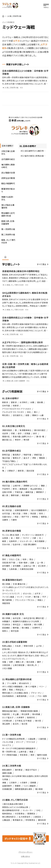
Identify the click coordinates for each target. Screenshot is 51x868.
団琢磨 (33, 783)
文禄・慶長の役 (19, 584)
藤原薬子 (40, 492)
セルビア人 (7, 745)
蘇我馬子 (17, 455)
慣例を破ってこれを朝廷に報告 (15, 693)
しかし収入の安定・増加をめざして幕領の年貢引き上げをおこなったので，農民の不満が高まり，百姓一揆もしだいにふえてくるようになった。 (25, 656)
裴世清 (21, 471)
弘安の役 (16, 544)
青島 (31, 752)
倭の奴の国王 (40, 430)
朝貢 (4, 541)
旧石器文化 (18, 415)
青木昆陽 (30, 662)
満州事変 (19, 770)
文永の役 (6, 544)
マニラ (20, 597)
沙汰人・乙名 (14, 559)
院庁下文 (25, 517)
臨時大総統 (42, 755)
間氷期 (40, 402)
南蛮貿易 (6, 603)
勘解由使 (23, 489)
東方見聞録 (40, 541)
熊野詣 (35, 517)
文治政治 (6, 624)
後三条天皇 (7, 510)
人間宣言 (37, 817)
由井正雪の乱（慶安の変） (34, 618)
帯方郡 (26, 440)
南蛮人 (40, 600)
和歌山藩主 (7, 646)
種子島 (37, 597)
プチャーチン (36, 693)
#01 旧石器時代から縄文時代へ (32, 151)
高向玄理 (30, 471)
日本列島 (6, 406)
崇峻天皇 (38, 455)
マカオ (28, 597)
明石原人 (6, 415)
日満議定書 (7, 789)
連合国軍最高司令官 (11, 810)
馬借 (4, 569)
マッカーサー (28, 810)
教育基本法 (18, 820)
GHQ (38, 810)
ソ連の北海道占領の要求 (13, 804)
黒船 (11, 690)
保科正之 (17, 624)
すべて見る (42, 264)
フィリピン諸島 (8, 597)
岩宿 (27, 415)
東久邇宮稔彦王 (9, 817)
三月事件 (13, 783)
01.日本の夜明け (28, 146)
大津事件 (20, 717)
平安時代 (6, 489)
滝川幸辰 (39, 789)
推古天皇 (6, 458)
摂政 (34, 458)
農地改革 (42, 820)
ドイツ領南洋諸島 (10, 755)
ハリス (32, 696)
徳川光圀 (38, 624)
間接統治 (31, 814)
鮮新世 (5, 402)
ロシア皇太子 (8, 717)
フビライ (26, 538)
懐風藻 (42, 458)
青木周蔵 (36, 714)
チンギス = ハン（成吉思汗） (33, 535)
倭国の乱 (6, 436)
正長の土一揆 (29, 566)
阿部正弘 (20, 690)
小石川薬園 (7, 668)
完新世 (16, 406)
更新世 (14, 402)
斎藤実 (18, 786)
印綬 (13, 433)
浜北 (29, 412)
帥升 (35, 433)
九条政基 (13, 569)
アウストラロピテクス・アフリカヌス (17, 409)
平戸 (44, 597)
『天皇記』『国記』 (9, 461)
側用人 (5, 631)
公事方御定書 (19, 665)
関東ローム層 (38, 415)
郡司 (15, 489)
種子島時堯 (7, 600)
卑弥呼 (18, 440)
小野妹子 (11, 471)
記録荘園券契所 (22, 510)
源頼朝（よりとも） (31, 486)
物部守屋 (27, 455)
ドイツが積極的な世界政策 (13, 739)
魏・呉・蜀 (40, 436)
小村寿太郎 (7, 721)
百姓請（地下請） (9, 563)
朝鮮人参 (20, 662)
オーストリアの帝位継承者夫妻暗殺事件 (19, 748)
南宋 (18, 538)
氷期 (32, 402)
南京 (32, 755)
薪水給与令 (24, 683)
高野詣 (44, 517)
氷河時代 (23, 402)
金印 (20, 433)
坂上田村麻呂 (36, 489)
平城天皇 (19, 492)
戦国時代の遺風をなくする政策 (26, 621)
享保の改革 (28, 646)
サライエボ (31, 742)
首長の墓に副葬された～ (23, 436)
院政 (26, 513)
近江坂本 (42, 566)
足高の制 (6, 649)
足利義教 (17, 566)
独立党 (25, 724)
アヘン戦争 (12, 683)
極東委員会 (7, 814)
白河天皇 (6, 513)
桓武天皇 (6, 486)
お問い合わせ (25, 856)
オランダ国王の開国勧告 (12, 686)
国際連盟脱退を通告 (24, 789)
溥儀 (4, 783)
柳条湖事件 (7, 770)
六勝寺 (14, 520)
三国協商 (31, 739)
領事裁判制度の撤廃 (29, 711)
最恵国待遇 (22, 696)
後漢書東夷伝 (25, 430)
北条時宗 (13, 541)
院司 (41, 513)
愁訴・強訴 (23, 563)
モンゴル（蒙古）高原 (11, 535)
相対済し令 (32, 665)
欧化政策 (26, 714)
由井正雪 (17, 618)
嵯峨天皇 (29, 492)
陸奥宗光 (31, 717)
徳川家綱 (6, 584)
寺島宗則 (6, 714)
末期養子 (6, 621)
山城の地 (17, 486)
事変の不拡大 (31, 770)
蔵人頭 (5, 495)
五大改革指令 (24, 817)
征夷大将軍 (7, 492)
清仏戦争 (6, 724)
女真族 (5, 538)
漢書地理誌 (7, 430)
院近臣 (33, 513)
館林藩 (16, 628)
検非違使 (26, 495)
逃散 (32, 563)
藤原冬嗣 (15, 495)
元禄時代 (36, 628)
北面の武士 (7, 517)
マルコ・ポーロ (26, 541)
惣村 (4, 559)
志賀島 (27, 433)
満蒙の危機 (7, 773)
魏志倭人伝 (7, 440)
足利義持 (6, 566)
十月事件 (23, 783)
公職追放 (6, 820)
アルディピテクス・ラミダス (13, 412)
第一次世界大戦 (9, 752)
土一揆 (40, 563)
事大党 (38, 721)
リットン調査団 (30, 786)
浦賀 (4, 690)
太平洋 (16, 41)
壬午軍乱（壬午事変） (24, 721)
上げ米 (39, 646)
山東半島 (23, 752)
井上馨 (16, 714)
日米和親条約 (8, 696)
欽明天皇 (6, 455)
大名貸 (18, 646)
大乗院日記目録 (26, 569)
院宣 (17, 517)
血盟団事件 (7, 786)
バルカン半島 (8, 742)
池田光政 (27, 624)
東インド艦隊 (31, 686)
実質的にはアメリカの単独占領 (15, 807)
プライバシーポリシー (26, 852)
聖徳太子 (17, 458)
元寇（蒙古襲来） (30, 544)
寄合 (31, 559)
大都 (34, 538)
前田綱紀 (6, 628)
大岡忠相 (6, 665)
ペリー (42, 686)
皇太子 (26, 458)
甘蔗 (11, 662)
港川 (36, 412)
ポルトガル (27, 594)
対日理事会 (20, 814)
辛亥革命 (24, 755)
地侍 (25, 559)
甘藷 (4, 662)
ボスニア (20, 742)
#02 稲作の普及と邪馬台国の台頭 (33, 156)
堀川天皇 (17, 513)
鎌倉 (43, 486)
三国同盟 (42, 739)
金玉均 (16, 724)
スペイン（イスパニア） (11, 594)
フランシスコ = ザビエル (25, 600)
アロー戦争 (42, 696)
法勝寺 (5, 520)
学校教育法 (30, 820)
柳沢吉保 (15, 631)
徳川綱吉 (26, 628)
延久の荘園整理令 (39, 510)
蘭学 (39, 662)
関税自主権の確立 (10, 711)
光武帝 (5, 433)
